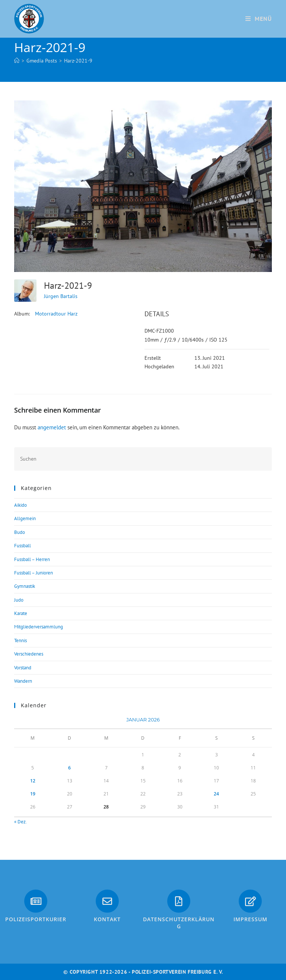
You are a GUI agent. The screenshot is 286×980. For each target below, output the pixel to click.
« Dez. (20, 822)
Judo (19, 600)
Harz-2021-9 (78, 61)
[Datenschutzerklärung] (179, 901)
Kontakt (107, 919)
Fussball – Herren (32, 559)
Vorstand (23, 668)
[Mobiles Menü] (259, 19)
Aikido (20, 505)
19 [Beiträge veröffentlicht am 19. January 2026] (33, 794)
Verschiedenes (29, 654)
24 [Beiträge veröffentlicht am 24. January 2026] (216, 794)
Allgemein (25, 518)
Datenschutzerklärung (179, 923)
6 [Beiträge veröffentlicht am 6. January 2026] (69, 768)
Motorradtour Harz (56, 314)
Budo (20, 532)
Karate (21, 613)
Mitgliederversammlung (39, 627)
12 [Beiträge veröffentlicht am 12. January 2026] (33, 781)
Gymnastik (25, 586)
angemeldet (52, 427)
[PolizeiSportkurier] (36, 901)
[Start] (17, 61)
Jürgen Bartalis (61, 296)
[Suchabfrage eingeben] (143, 459)
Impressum (250, 919)
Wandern (23, 681)
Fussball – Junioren (34, 573)
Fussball (23, 546)
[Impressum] (250, 901)
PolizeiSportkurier (36, 919)
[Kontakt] (107, 901)
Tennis (20, 640)
